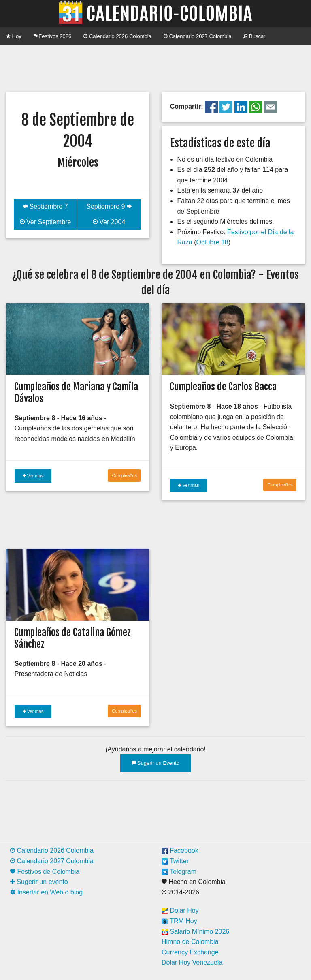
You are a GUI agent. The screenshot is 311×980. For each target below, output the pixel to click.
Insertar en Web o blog (46, 892)
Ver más (33, 476)
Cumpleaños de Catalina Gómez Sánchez (72, 638)
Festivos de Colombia (45, 872)
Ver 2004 (109, 222)
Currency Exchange (190, 952)
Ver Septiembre (46, 222)
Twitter (175, 861)
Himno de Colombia (190, 942)
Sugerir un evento (39, 882)
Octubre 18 (212, 242)
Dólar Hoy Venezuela (192, 962)
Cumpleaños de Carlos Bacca (223, 387)
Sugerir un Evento (155, 763)
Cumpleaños (124, 475)
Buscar (254, 36)
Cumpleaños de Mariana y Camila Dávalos (76, 393)
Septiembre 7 (45, 206)
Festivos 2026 (53, 36)
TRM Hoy (179, 921)
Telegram (179, 872)
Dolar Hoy (180, 910)
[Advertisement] (155, 68)
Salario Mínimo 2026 (195, 932)
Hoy (14, 36)
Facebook (180, 851)
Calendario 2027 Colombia (198, 36)
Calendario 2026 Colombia (117, 36)
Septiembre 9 (109, 206)
